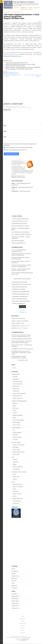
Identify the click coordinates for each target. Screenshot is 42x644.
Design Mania (14, 328)
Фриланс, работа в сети (18, 398)
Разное (13, 482)
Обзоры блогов (16, 477)
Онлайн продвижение (16, 428)
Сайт (5, 137)
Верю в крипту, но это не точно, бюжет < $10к (22, 284)
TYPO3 (14, 410)
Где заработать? (23, 8)
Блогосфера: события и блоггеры (19, 472)
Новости (10, 12)
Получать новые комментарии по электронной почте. (15, 150)
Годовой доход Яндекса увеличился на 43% (16, 63)
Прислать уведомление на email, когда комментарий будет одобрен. (18, 148)
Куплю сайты (24, 9)
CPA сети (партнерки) (17, 384)
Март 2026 (14, 594)
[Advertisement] (22, 87)
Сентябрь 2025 (15, 608)
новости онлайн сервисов (12, 74)
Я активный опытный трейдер (19, 289)
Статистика (15, 440)
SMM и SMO (15, 435)
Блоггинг (15, 474)
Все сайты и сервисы (16, 442)
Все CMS (15, 413)
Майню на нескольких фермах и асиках (21, 294)
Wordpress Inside (15, 326)
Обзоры (14, 489)
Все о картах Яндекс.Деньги (18, 241)
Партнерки (15, 377)
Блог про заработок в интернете (24, 2)
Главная (5, 12)
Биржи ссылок (16, 386)
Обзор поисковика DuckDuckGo (18, 243)
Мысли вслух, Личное (17, 484)
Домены (14, 418)
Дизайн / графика (16, 422)
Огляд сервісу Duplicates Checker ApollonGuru (22, 339)
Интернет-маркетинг (17, 432)
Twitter (24, 177)
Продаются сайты (15, 576)
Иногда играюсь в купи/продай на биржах (21, 292)
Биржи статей (16, 389)
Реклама (30, 8)
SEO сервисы (16, 447)
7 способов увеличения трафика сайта (20, 219)
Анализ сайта (16, 462)
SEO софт (15, 459)
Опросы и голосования (18, 487)
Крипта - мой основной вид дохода (20, 299)
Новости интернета (17, 501)
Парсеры (15, 464)
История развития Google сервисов (19, 223)
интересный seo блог (13, 54)
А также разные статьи (22, 360)
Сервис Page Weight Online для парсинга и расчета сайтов (20, 64)
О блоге (16, 8)
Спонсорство (14, 588)
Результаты (22, 310)
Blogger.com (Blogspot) (18, 415)
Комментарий (7, 110)
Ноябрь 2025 (14, 603)
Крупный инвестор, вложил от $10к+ (20, 282)
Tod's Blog (8, 5)
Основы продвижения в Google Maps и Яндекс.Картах (19, 69)
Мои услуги (36, 8)
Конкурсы (15, 479)
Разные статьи (16, 503)
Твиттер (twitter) (16, 454)
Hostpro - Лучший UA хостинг (18, 323)
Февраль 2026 (15, 596)
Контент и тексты (16, 425)
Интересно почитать (17, 494)
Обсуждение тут (22, 312)
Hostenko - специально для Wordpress (20, 321)
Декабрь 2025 (15, 601)
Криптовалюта (16, 379)
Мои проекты (16, 491)
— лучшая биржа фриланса (21, 191)
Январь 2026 (14, 599)
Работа (30, 9)
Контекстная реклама (17, 381)
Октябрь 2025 (15, 606)
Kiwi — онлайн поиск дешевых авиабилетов (21, 234)
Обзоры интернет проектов (19, 452)
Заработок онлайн (16, 374)
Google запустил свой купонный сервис (15, 66)
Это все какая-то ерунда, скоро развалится (22, 301)
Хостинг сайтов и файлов (18, 420)
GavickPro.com (23, 640)
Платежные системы (17, 396)
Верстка (14, 406)
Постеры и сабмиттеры (18, 467)
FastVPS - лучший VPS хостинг (18, 319)
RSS (18, 177)
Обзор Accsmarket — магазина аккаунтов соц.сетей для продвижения (23, 67)
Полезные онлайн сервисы (19, 445)
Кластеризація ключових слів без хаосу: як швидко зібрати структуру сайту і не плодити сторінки (21, 353)
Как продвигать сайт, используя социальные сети (22, 349)
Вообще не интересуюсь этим (19, 304)
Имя (5, 126)
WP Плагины (15, 408)
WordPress (15, 403)
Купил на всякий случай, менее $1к (20, 287)
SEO (14, 430)
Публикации (14, 586)
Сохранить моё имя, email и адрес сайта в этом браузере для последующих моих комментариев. (20, 145)
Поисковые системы (17, 437)
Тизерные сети (16, 391)
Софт (13, 457)
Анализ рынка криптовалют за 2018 (19, 221)
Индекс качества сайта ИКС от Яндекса (20, 226)
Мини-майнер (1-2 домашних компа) (20, 296)
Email (5, 131)
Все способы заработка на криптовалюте (21, 232)
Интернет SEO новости (18, 12)
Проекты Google (16, 450)
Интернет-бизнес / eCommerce (19, 393)
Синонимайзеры (16, 469)
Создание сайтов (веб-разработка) (19, 401)
